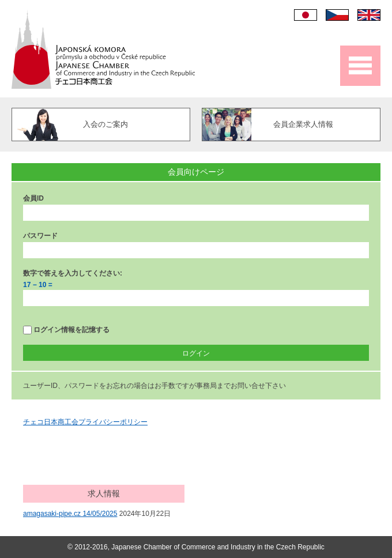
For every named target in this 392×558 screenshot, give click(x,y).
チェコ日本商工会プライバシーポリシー (85, 422)
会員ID (33, 198)
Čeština (337, 15)
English (369, 15)
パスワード (40, 236)
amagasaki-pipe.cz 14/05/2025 (70, 514)
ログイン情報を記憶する (66, 330)
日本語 (306, 15)
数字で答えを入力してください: (73, 273)
